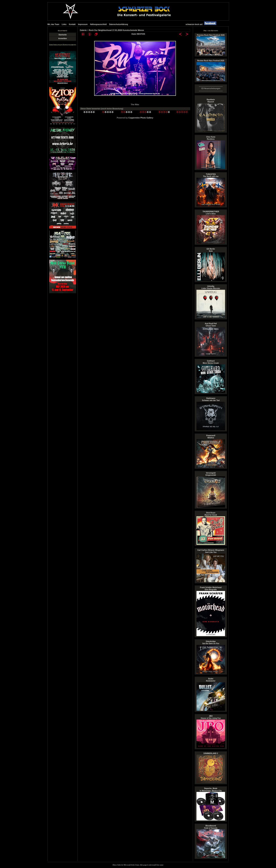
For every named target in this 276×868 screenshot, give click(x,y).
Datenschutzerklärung (118, 24)
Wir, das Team (53, 24)
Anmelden (63, 38)
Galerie (83, 30)
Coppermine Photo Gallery (141, 118)
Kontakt (72, 24)
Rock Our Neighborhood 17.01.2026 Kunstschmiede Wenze (116, 30)
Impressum (83, 24)
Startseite (63, 35)
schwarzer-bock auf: (202, 24)
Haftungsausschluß (98, 24)
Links (64, 24)
